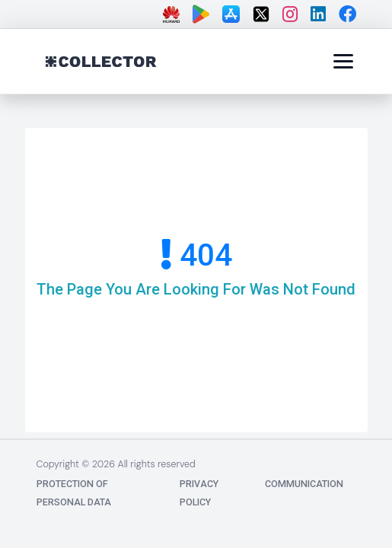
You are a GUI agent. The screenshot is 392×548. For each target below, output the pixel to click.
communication (304, 484)
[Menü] (343, 61)
